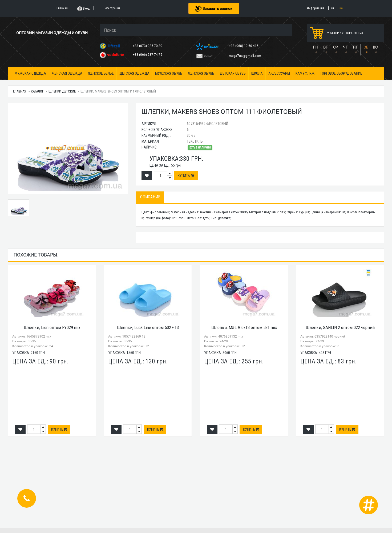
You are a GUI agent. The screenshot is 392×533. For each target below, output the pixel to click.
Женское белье (101, 73)
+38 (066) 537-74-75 (148, 55)
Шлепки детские (62, 91)
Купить (186, 176)
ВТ (326, 47)
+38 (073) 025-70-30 (148, 46)
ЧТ (345, 47)
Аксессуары (279, 73)
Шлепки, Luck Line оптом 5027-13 (148, 327)
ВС (375, 47)
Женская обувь (201, 73)
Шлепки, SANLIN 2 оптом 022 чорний (340, 327)
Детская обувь (233, 73)
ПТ (355, 47)
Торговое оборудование (341, 73)
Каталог (37, 91)
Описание (150, 197)
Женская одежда (67, 73)
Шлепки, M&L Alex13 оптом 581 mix (244, 327)
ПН (316, 47)
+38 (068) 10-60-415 (244, 46)
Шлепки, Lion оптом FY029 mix (52, 327)
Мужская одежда (30, 73)
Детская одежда (134, 73)
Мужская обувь (169, 73)
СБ (366, 47)
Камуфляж (305, 73)
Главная (20, 91)
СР (336, 47)
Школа (257, 73)
